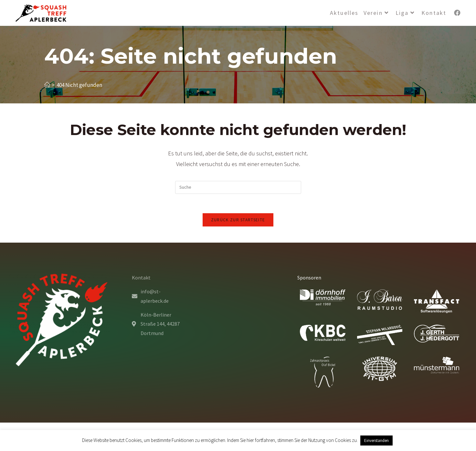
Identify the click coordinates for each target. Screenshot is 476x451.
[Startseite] (47, 85)
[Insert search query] (238, 187)
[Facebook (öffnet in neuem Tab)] (457, 13)
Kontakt (141, 278)
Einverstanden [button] (376, 441)
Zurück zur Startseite (238, 220)
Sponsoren (309, 278)
